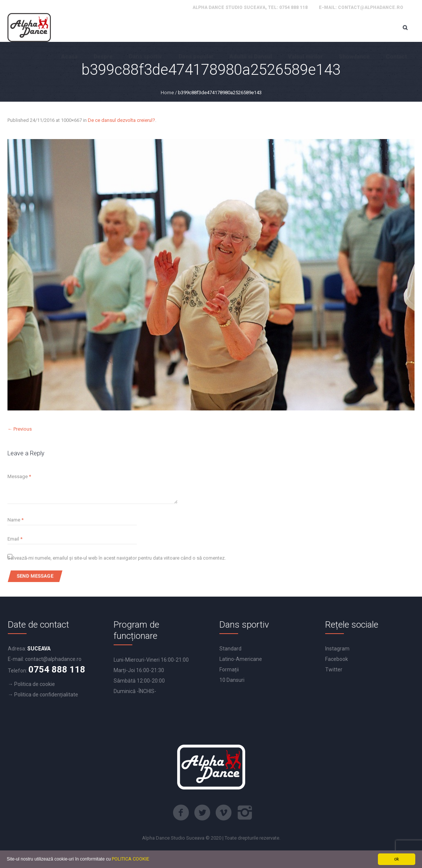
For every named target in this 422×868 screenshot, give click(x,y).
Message (19, 476)
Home (167, 93)
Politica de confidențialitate (46, 695)
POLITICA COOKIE (130, 859)
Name (16, 520)
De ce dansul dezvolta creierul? (121, 120)
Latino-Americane (241, 659)
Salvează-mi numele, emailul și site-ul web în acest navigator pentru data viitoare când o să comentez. (117, 558)
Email (15, 539)
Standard (230, 649)
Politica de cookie (35, 684)
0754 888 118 (293, 7)
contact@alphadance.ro (371, 7)
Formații (229, 670)
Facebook (337, 659)
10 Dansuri (232, 680)
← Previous (20, 429)
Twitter (334, 670)
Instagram (337, 649)
